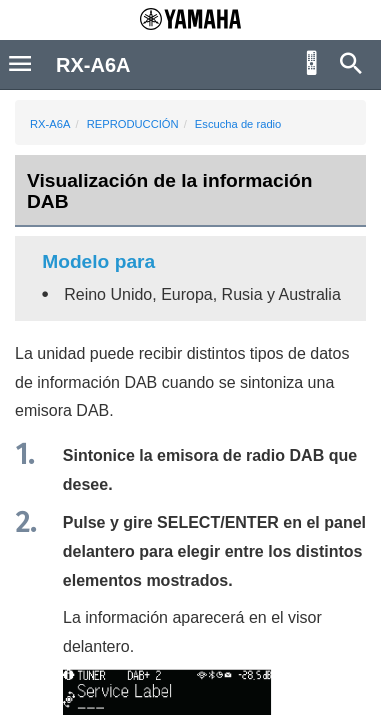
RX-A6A (50, 124)
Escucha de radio (238, 124)
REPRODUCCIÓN (133, 124)
